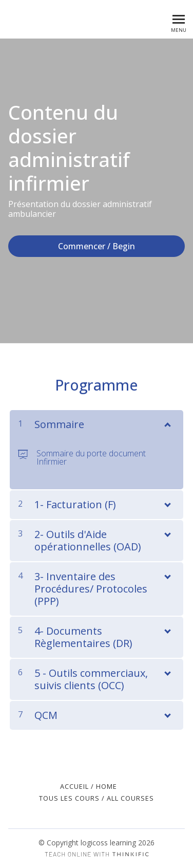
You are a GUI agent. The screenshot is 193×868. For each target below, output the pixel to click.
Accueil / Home (89, 786)
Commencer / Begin (96, 246)
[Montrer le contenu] (167, 422)
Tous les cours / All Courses (96, 798)
